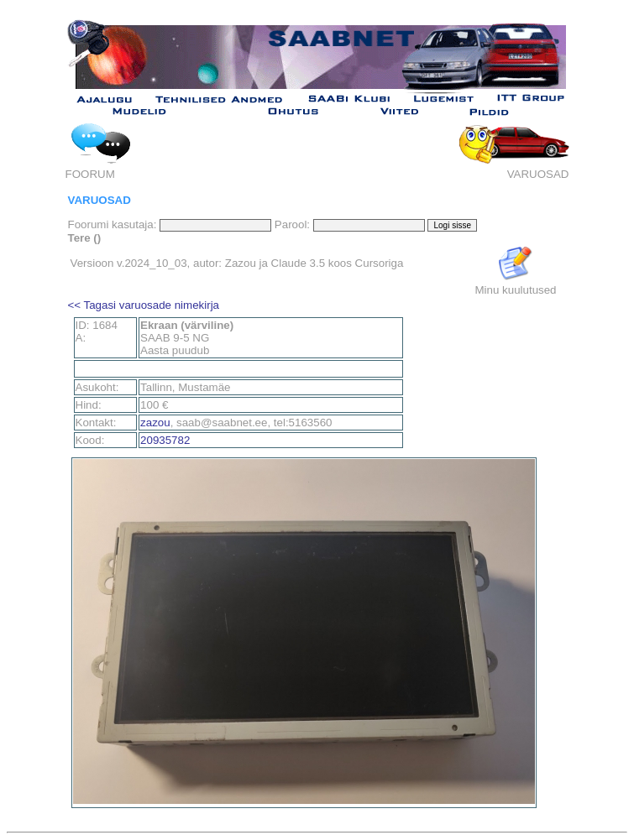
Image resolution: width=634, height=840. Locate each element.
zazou (155, 423)
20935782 (165, 440)
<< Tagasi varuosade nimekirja (144, 305)
